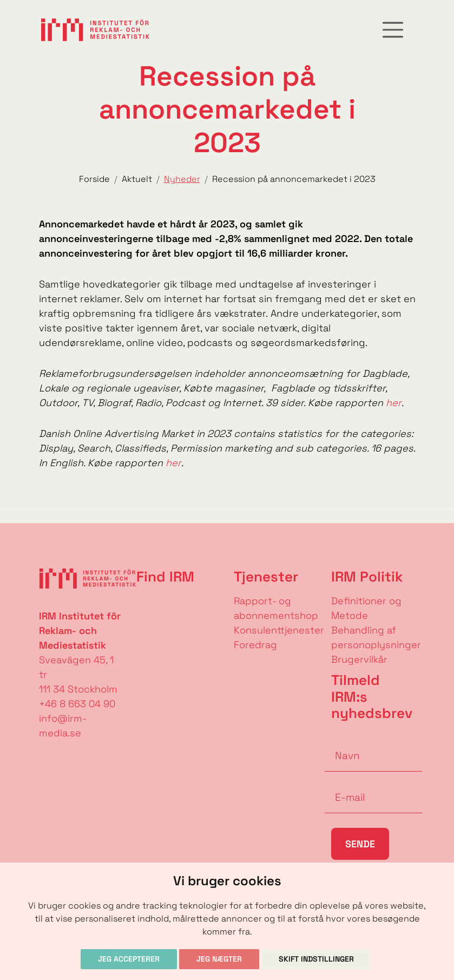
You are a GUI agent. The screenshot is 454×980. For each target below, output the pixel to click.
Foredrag (255, 645)
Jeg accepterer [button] (129, 959)
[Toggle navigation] (393, 30)
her (394, 403)
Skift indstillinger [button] (316, 959)
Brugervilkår (359, 659)
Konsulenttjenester (279, 630)
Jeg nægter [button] (219, 959)
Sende (360, 844)
